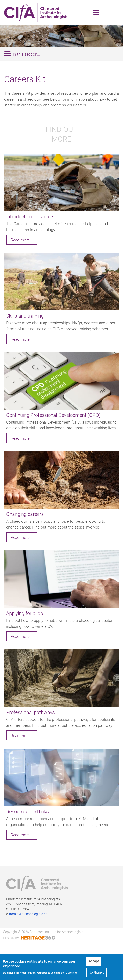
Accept (94, 962)
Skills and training (25, 316)
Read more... (22, 240)
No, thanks (96, 973)
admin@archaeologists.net (29, 914)
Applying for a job (25, 613)
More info (71, 973)
